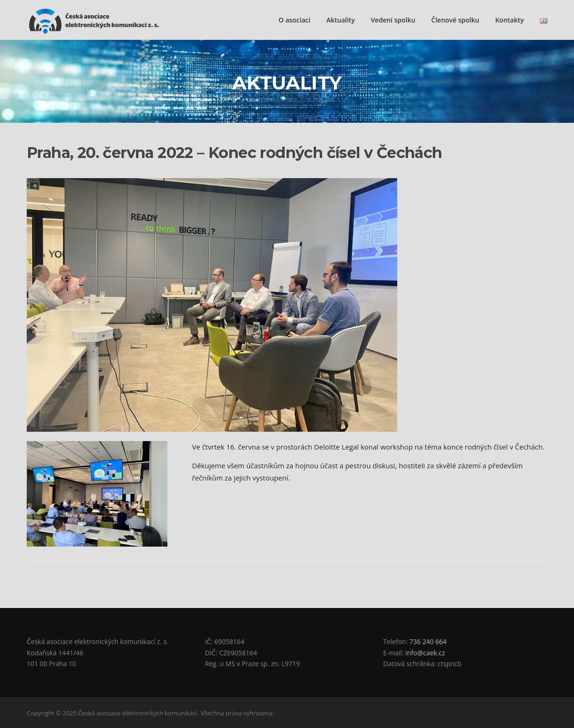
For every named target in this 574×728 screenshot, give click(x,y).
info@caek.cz (425, 653)
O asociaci (295, 20)
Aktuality (341, 20)
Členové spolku (455, 20)
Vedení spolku (393, 20)
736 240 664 (428, 642)
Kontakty (510, 20)
